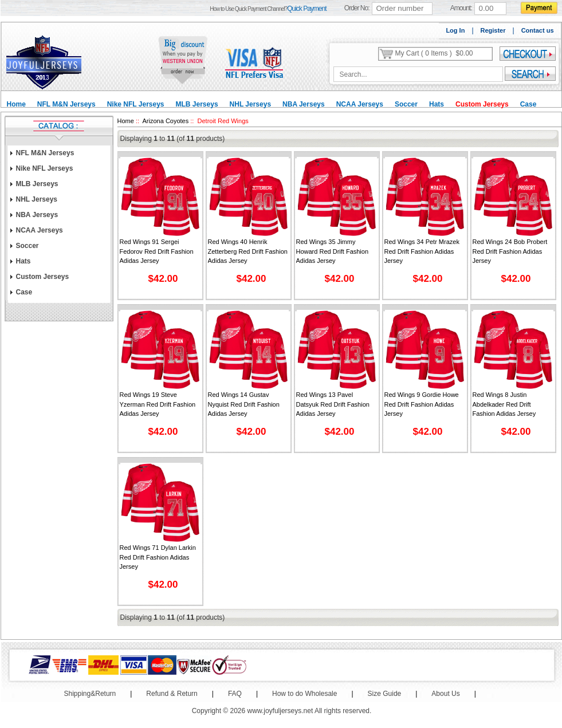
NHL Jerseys (251, 104)
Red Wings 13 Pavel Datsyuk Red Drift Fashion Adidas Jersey (333, 404)
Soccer (406, 104)
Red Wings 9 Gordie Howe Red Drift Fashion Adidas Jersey (422, 404)
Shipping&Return (90, 694)
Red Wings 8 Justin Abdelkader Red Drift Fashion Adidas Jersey (504, 404)
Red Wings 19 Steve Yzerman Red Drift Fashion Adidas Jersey (158, 404)
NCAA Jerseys (360, 104)
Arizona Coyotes (166, 121)
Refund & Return (172, 694)
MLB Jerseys (197, 104)
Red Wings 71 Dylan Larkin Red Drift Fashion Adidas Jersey (158, 557)
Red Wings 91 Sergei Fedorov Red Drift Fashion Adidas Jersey (157, 251)
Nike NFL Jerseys (136, 104)
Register (493, 30)
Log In (455, 30)
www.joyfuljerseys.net (280, 711)
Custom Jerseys (482, 104)
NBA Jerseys (304, 104)
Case (528, 104)
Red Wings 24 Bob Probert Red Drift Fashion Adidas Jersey (510, 251)
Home (16, 104)
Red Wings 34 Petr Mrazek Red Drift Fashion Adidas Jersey (422, 251)
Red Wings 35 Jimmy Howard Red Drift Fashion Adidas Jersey (333, 251)
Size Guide (385, 694)
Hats (437, 104)
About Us (445, 694)
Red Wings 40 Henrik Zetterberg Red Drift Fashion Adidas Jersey (248, 251)
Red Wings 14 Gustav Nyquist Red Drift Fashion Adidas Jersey (244, 404)
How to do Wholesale (304, 694)
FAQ (235, 694)
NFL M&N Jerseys (66, 104)
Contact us (538, 30)
